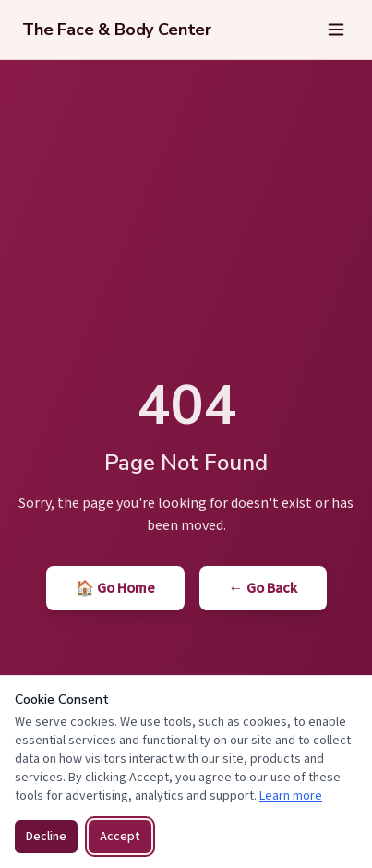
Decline (46, 837)
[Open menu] (336, 30)
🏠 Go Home (115, 588)
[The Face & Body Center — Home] (117, 30)
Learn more (291, 796)
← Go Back (263, 588)
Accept (120, 837)
